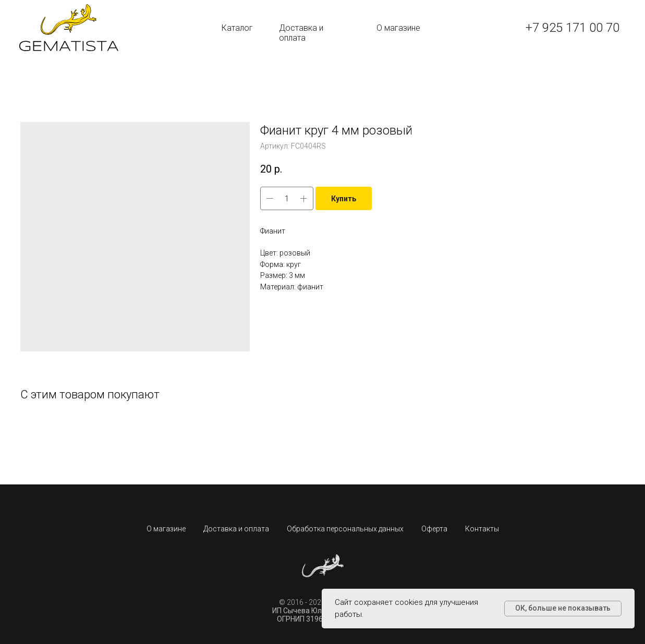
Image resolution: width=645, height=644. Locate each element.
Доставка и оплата (301, 33)
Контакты (482, 529)
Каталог (237, 28)
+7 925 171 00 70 (573, 28)
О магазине (398, 28)
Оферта (434, 529)
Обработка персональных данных (345, 529)
